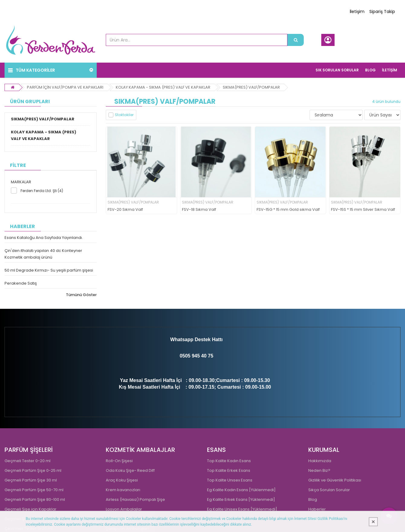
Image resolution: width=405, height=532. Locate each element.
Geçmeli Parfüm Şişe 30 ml (31, 480)
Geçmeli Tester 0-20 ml (28, 461)
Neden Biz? (319, 470)
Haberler (317, 509)
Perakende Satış (21, 283)
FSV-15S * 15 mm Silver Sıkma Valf (363, 210)
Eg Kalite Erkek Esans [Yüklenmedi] (241, 499)
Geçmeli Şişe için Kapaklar (31, 509)
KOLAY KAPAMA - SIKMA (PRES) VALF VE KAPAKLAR (163, 87)
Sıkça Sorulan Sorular (329, 490)
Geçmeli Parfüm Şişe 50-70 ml (34, 490)
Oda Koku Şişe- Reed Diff (130, 470)
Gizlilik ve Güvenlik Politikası (335, 480)
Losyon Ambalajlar (124, 509)
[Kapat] (373, 522)
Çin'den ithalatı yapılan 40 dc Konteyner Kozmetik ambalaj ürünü (43, 254)
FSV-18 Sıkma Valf (199, 210)
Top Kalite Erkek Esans (229, 470)
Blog (313, 499)
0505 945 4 (192, 356)
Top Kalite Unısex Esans (230, 480)
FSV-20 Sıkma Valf (125, 210)
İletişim (357, 11)
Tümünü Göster (81, 295)
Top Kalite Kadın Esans (229, 461)
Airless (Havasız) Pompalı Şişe (135, 499)
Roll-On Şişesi (119, 461)
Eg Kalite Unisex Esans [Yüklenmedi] (242, 509)
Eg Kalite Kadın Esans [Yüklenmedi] (241, 490)
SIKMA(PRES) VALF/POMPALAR (251, 87)
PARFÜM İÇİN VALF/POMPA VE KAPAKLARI (65, 87)
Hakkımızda (320, 461)
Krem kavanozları (123, 490)
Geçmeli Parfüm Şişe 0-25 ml (33, 470)
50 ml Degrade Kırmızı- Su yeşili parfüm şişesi (49, 270)
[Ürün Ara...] (296, 40)
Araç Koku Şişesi (122, 480)
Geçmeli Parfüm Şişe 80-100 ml (35, 499)
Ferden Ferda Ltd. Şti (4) (42, 191)
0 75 (208, 356)
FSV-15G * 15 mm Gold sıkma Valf (288, 210)
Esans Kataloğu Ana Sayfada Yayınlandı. (44, 238)
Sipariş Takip (382, 11)
